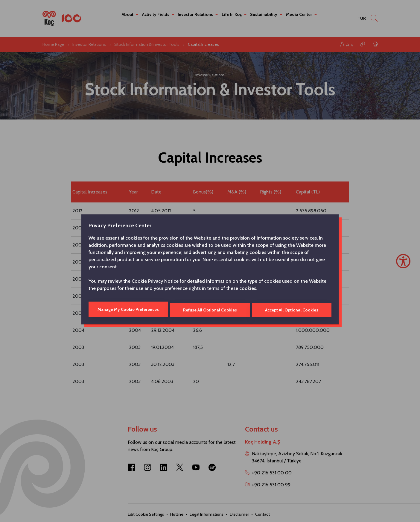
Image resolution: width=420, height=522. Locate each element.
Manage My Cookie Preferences (128, 309)
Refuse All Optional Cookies (210, 309)
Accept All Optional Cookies (292, 309)
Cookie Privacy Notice (155, 282)
